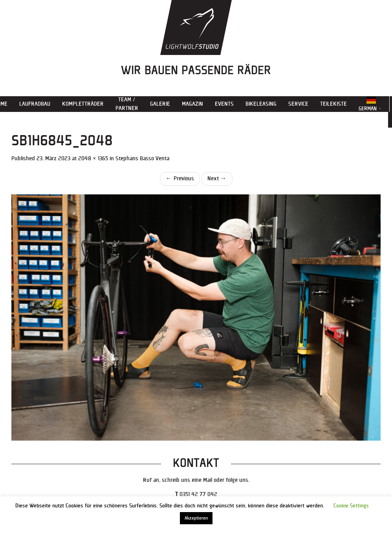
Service (298, 104)
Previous (180, 178)
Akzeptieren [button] (196, 518)
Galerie (160, 104)
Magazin (192, 104)
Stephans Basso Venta (142, 158)
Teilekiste (333, 104)
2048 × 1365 (93, 158)
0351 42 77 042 (198, 494)
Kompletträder (83, 104)
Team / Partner (127, 104)
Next (217, 178)
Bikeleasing (261, 104)
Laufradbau (35, 104)
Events (224, 104)
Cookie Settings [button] (351, 506)
